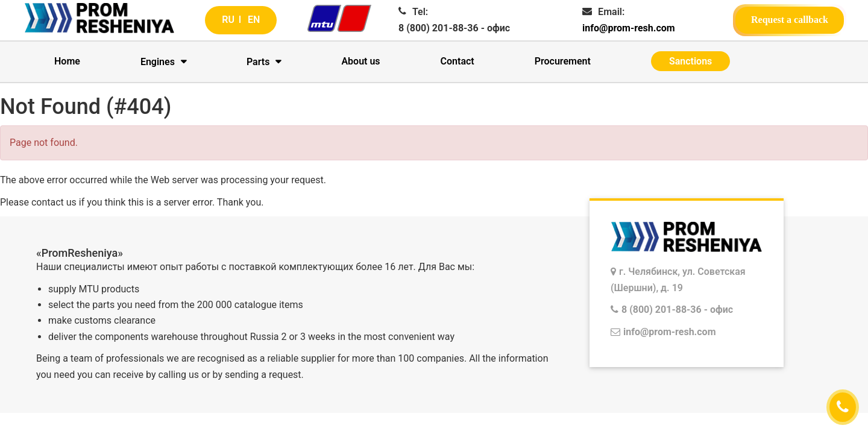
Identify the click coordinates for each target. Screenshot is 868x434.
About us (360, 61)
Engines (158, 62)
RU (228, 20)
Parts (258, 62)
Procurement (563, 61)
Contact (458, 61)
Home (67, 61)
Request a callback (790, 20)
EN (254, 20)
